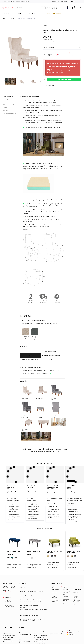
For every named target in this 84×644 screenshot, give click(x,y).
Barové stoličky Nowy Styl (40, 637)
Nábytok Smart (57, 14)
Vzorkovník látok (63, 1)
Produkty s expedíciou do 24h (25, 14)
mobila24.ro (71, 634)
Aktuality (22, 583)
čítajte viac (54, 325)
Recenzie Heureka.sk (8, 637)
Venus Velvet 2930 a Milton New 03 (51, 355)
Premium (48, 14)
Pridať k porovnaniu (48, 85)
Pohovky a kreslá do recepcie (41, 640)
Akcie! (39, 14)
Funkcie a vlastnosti (8, 96)
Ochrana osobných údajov (9, 635)
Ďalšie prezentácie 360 (9, 105)
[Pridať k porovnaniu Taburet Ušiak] (29, 518)
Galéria (5, 108)
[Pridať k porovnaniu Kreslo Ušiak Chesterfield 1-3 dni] (69, 521)
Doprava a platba (55, 1)
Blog (69, 1)
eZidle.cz (70, 633)
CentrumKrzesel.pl (73, 631)
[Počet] (45, 79)
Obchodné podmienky (8, 631)
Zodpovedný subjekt (10, 113)
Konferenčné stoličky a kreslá (41, 631)
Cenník (5, 102)
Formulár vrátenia (7, 640)
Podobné (5, 110)
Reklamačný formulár (8, 642)
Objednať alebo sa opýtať (64, 79)
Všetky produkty (7, 14)
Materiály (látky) (7, 99)
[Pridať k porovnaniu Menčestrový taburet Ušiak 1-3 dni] (9, 520)
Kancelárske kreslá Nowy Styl (56, 631)
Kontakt (73, 1)
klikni (58, 371)
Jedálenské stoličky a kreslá (41, 635)
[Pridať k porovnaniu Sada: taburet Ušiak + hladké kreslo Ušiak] (49, 520)
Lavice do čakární (38, 633)
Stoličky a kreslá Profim (40, 642)
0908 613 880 (6, 1)
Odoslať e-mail (7, 592)
